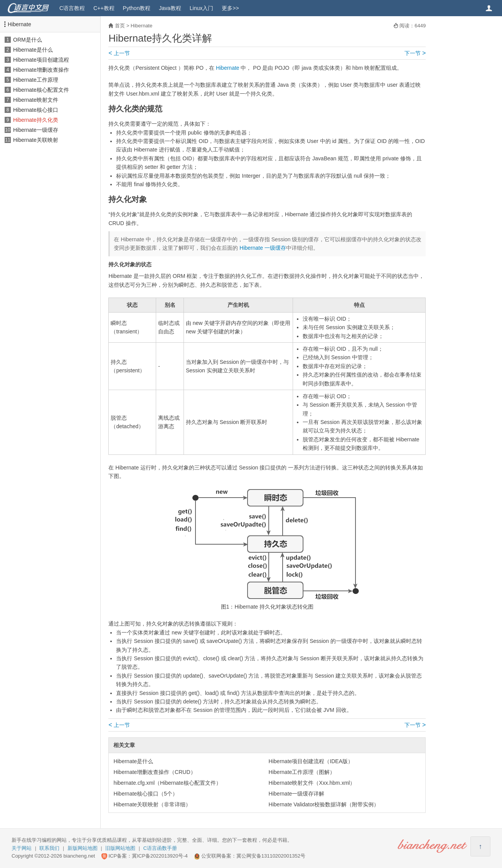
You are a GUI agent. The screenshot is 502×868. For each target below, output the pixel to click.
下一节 (415, 53)
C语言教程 (72, 8)
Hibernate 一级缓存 (263, 248)
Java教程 (170, 8)
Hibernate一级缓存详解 (297, 794)
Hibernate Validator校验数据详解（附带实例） (324, 804)
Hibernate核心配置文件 (41, 90)
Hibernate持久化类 (36, 120)
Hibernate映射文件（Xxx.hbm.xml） (312, 783)
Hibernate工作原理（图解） (302, 772)
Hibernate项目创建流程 (41, 60)
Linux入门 (201, 8)
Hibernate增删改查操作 (41, 70)
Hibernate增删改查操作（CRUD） (154, 772)
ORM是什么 (28, 40)
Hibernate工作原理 (36, 80)
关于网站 (22, 848)
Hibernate (19, 24)
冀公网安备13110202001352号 (271, 856)
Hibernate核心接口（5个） (146, 794)
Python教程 (137, 8)
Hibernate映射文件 (36, 100)
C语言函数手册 (160, 848)
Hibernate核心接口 (36, 110)
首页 (120, 26)
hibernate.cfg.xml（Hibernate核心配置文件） (167, 783)
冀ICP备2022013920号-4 (160, 856)
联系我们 (49, 848)
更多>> (230, 8)
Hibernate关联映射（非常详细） (152, 804)
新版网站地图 (83, 848)
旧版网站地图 (120, 848)
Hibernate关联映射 (36, 140)
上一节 (119, 53)
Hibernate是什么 (33, 50)
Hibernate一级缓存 (36, 130)
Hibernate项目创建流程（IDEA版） (311, 761)
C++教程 (104, 8)
